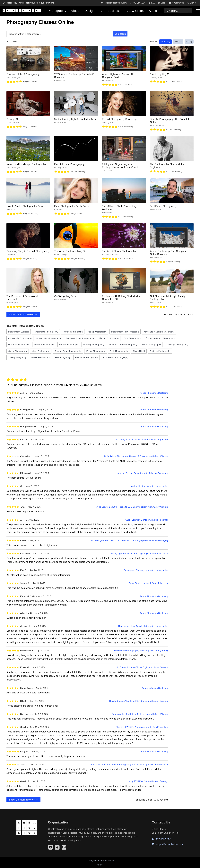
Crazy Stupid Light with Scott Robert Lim (148, 583)
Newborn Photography (19, 345)
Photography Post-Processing (125, 332)
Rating (189, 41)
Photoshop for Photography (116, 357)
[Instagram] (64, 847)
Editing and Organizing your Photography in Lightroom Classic (120, 166)
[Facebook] (57, 847)
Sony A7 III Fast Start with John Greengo (148, 781)
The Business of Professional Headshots (22, 298)
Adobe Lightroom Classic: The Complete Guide (118, 76)
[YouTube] (50, 847)
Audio (153, 11)
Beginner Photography (160, 351)
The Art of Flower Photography (119, 251)
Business (114, 11)
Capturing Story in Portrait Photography (28, 251)
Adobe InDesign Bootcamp (155, 688)
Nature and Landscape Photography (26, 164)
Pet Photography (63, 357)
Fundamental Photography (46, 332)
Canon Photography (18, 351)
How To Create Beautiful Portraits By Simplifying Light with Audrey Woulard (131, 507)
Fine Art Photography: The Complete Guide (170, 121)
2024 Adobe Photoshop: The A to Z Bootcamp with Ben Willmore (136, 456)
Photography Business (19, 332)
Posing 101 (12, 119)
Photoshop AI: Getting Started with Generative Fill (121, 298)
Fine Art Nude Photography (69, 164)
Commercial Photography (20, 338)
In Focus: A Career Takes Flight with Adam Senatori (143, 667)
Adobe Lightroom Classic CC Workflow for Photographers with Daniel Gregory (130, 540)
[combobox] (178, 11)
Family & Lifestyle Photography (80, 338)
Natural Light (139, 351)
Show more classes (23, 314)
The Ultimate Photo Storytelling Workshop (119, 208)
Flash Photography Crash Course (72, 206)
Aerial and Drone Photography (123, 345)
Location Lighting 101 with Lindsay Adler (149, 486)
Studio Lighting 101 (160, 74)
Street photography (17, 357)
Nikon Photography (41, 351)
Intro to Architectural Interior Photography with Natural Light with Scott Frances (129, 765)
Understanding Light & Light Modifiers (75, 119)
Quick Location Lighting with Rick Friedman (147, 520)
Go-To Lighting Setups (66, 296)
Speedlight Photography (177, 345)
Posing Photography (97, 332)
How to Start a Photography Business (27, 206)
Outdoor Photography (44, 345)
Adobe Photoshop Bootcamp (154, 393)
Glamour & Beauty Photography (160, 338)
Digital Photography (119, 351)
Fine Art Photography (109, 338)
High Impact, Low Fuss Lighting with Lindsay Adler (143, 626)
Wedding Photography (94, 345)
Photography (57, 11)
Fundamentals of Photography (23, 74)
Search (120, 34)
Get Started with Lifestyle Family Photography (168, 298)
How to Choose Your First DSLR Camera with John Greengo (139, 701)
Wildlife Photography (40, 357)
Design (89, 11)
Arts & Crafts (135, 11)
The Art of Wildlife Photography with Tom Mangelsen (142, 727)
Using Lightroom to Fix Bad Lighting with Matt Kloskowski (140, 553)
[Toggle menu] (198, 11)
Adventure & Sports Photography (159, 332)
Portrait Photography (69, 345)
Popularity (165, 41)
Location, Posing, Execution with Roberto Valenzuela (142, 473)
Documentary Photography (49, 338)
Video (75, 11)
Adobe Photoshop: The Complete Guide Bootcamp (168, 253)
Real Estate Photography (163, 206)
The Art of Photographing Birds (71, 251)
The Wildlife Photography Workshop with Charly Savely (141, 651)
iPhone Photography (96, 351)
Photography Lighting (73, 332)
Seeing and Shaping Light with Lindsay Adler (146, 570)
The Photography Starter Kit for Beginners (167, 166)
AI (101, 11)
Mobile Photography (151, 345)
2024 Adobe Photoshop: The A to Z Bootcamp (74, 76)
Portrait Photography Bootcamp (119, 119)
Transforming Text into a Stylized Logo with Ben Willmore (140, 714)
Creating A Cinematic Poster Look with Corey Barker (142, 439)
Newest (178, 41)
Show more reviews (24, 800)
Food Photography (132, 338)
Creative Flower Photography (68, 351)
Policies (100, 865)
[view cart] (162, 3)
